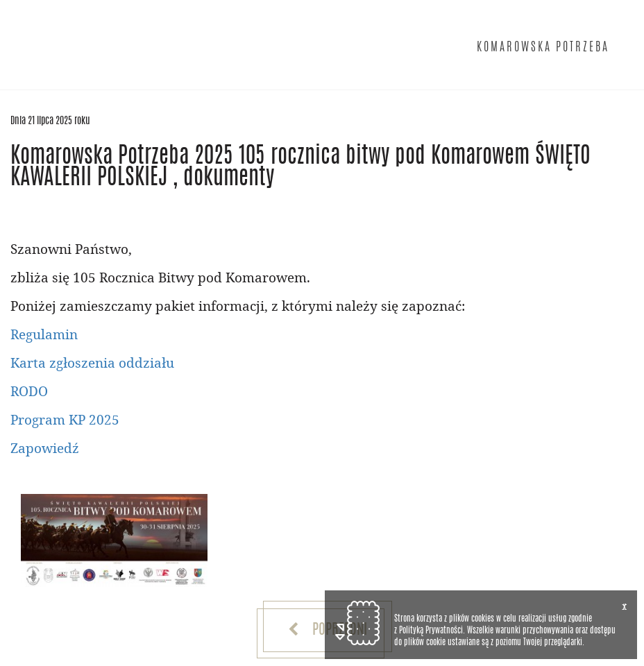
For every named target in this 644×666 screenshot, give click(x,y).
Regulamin (44, 334)
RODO (29, 391)
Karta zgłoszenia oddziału (92, 362)
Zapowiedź (45, 448)
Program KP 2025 (65, 419)
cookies (483, 619)
